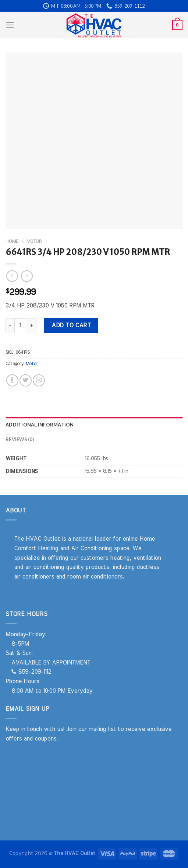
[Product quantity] (20, 325)
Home (12, 241)
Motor (34, 241)
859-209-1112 (31, 672)
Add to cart (71, 325)
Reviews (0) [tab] (20, 439)
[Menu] (10, 25)
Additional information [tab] (40, 425)
